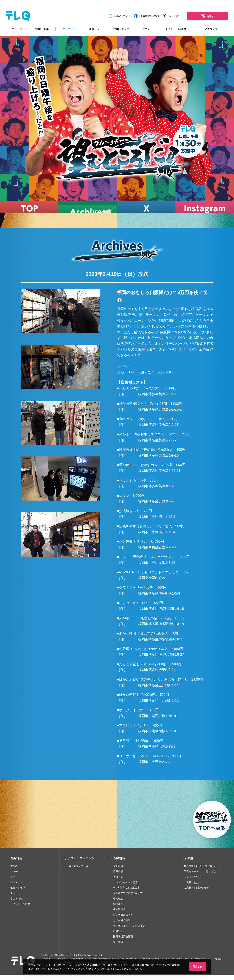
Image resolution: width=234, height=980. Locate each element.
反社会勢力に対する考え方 (128, 904)
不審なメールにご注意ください (201, 882)
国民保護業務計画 (123, 947)
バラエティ (69, 40)
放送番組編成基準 (123, 926)
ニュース (17, 40)
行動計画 (118, 942)
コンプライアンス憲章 (125, 893)
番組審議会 (119, 920)
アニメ (146, 40)
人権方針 (118, 888)
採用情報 (118, 953)
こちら (124, 968)
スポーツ (94, 40)
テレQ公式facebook (149, 27)
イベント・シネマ (20, 915)
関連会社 (118, 915)
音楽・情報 (17, 909)
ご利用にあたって (194, 893)
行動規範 (118, 882)
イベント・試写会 (176, 40)
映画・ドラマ (121, 40)
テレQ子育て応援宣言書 (126, 899)
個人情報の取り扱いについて (200, 877)
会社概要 (118, 909)
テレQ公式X (173, 27)
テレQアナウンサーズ (76, 877)
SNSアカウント (122, 27)
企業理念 (118, 877)
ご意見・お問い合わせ (196, 899)
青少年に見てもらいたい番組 (129, 937)
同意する (196, 966)
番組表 (14, 877)
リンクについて (193, 888)
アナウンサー (212, 40)
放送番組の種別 (122, 931)
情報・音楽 (42, 40)
